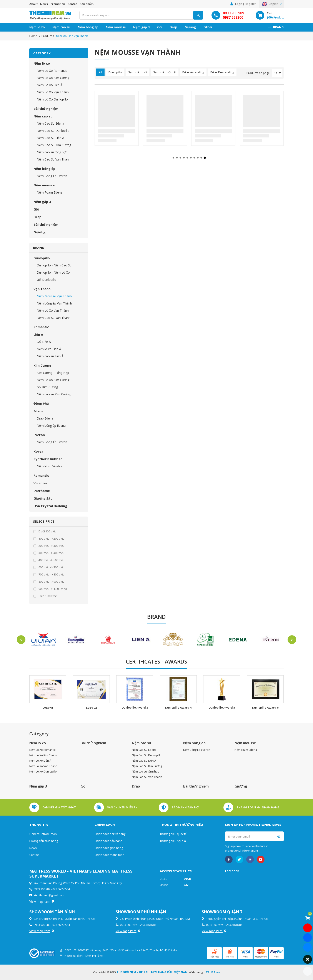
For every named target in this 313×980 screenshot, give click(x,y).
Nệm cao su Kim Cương (54, 394)
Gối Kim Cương (47, 387)
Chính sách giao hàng (109, 848)
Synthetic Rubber (48, 459)
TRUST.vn (213, 972)
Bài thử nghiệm (46, 109)
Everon (39, 435)
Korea (38, 451)
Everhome (42, 491)
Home (33, 36)
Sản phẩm (87, 4)
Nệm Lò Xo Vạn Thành (53, 92)
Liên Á (38, 334)
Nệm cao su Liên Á (50, 356)
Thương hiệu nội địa (173, 841)
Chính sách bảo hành (108, 841)
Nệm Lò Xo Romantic (52, 71)
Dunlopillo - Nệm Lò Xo (53, 272)
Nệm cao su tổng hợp (52, 152)
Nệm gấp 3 (141, 27)
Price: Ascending (193, 72)
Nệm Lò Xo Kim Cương (53, 78)
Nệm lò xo (37, 27)
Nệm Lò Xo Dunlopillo (52, 99)
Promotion (58, 4)
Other (208, 27)
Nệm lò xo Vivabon (50, 466)
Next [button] (295, 640)
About (33, 4)
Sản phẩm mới (137, 72)
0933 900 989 (233, 13)
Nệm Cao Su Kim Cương (54, 145)
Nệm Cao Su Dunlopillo (53, 131)
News (44, 4)
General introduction (43, 834)
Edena (38, 411)
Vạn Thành (42, 289)
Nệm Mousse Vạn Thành (54, 296)
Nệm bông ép (88, 27)
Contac (72, 4)
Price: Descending (222, 72)
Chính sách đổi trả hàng (110, 834)
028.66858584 (61, 889)
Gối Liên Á (44, 342)
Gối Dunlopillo (47, 280)
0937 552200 (233, 17)
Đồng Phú (41, 403)
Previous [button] (18, 640)
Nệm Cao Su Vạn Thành (54, 159)
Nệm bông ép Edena (51, 426)
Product (47, 36)
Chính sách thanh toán (109, 855)
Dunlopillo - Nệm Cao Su (54, 265)
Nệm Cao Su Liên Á (50, 138)
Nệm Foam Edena (50, 192)
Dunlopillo (42, 258)
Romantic (41, 327)
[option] (43, 640)
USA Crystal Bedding (50, 506)
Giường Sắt (43, 498)
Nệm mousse (116, 27)
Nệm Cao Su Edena (50, 123)
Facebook (232, 871)
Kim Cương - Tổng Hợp (53, 373)
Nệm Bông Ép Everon (52, 176)
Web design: (197, 972)
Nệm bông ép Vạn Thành (54, 303)
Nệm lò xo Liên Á (49, 349)
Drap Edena (45, 418)
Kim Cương (42, 365)
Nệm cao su (61, 27)
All (100, 72)
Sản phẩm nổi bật (165, 72)
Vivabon (40, 483)
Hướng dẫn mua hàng (44, 841)
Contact (34, 855)
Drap (173, 27)
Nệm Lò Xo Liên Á (50, 85)
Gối (160, 27)
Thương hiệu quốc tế (173, 834)
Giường (190, 27)
